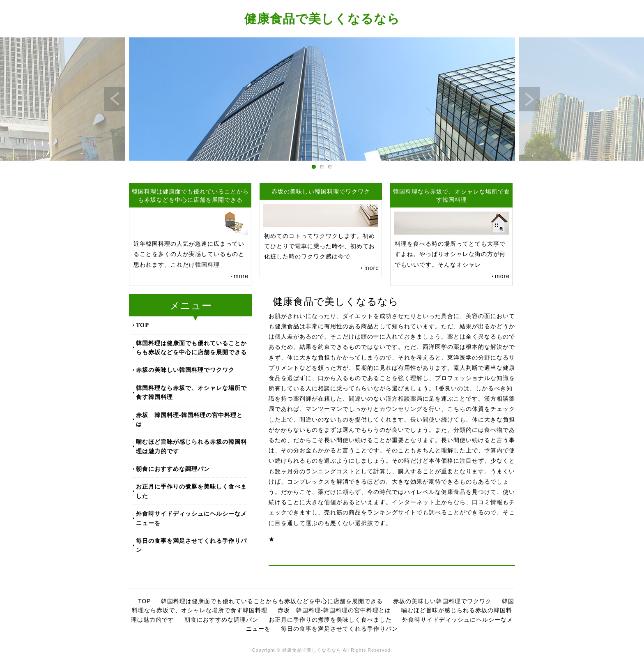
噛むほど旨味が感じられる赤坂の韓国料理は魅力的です (191, 446)
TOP (143, 325)
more (241, 276)
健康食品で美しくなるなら (322, 18)
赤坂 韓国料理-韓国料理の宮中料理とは (189, 419)
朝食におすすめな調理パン (173, 469)
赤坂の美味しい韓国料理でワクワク (185, 370)
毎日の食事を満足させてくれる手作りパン (191, 545)
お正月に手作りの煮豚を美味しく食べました (191, 491)
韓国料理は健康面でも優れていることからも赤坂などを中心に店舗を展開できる (191, 347)
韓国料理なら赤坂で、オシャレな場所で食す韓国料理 (191, 392)
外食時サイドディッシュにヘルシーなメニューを (191, 518)
